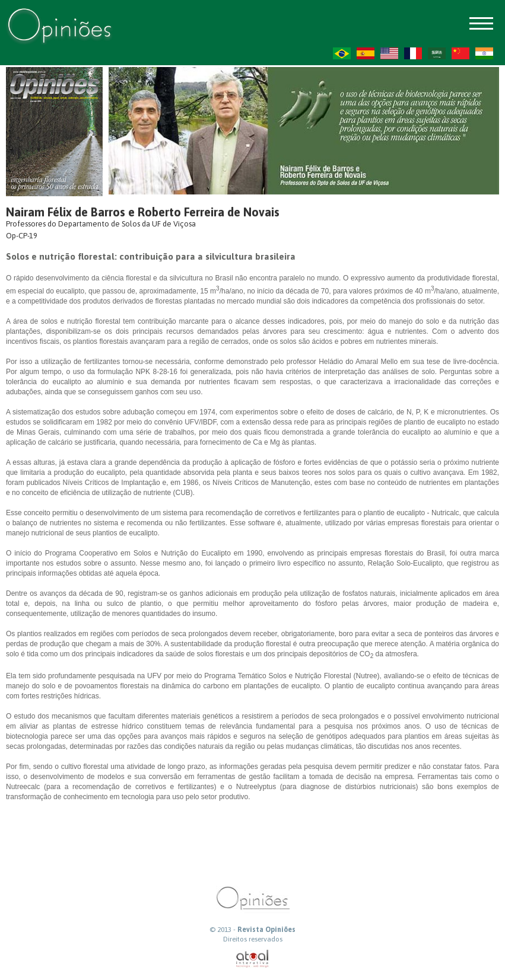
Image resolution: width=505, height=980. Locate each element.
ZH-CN (460, 53)
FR (413, 53)
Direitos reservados (253, 939)
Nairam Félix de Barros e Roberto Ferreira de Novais (143, 212)
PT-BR (342, 53)
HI (484, 53)
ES (366, 53)
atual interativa (253, 959)
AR (437, 53)
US (389, 53)
